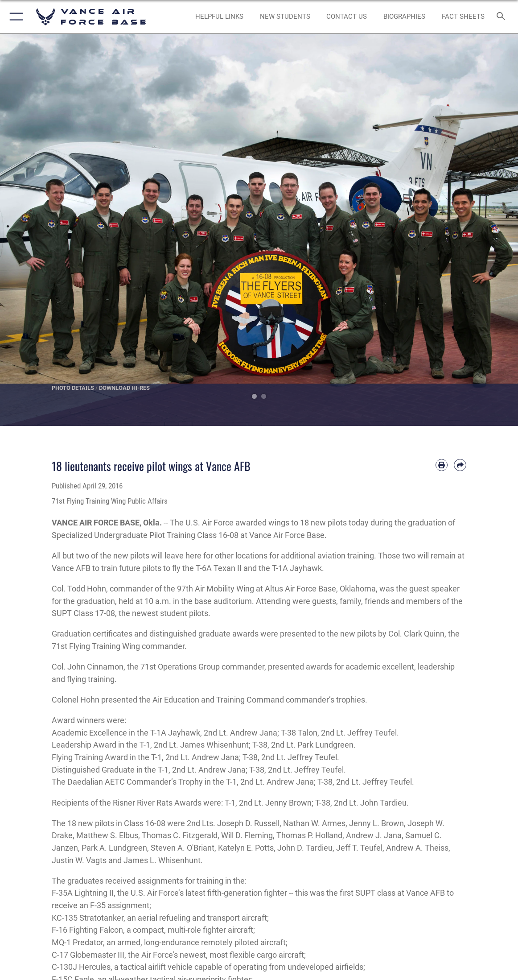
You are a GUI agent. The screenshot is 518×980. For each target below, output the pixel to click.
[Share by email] (460, 465)
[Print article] (442, 465)
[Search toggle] (502, 17)
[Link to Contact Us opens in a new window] (347, 17)
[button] (14, 17)
